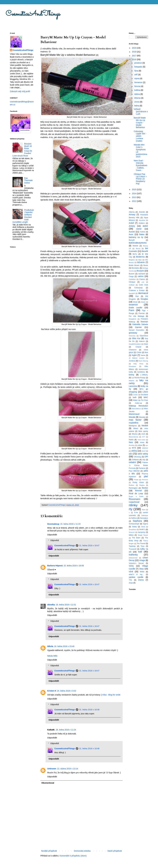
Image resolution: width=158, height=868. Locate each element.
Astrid (139, 229)
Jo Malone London (137, 358)
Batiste (135, 246)
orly (144, 460)
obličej (134, 451)
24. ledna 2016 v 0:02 (67, 691)
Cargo (131, 276)
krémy (132, 375)
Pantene (142, 468)
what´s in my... (136, 574)
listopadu (138, 67)
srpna (137, 78)
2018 (134, 52)
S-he (136, 513)
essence (133, 305)
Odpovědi (55, 541)
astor (145, 226)
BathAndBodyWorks (138, 243)
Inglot (134, 355)
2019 (134, 48)
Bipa (140, 260)
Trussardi (133, 549)
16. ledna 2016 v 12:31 (66, 605)
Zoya (131, 583)
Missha (135, 434)
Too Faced (141, 543)
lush (135, 397)
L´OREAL (144, 375)
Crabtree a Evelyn (137, 290)
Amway (132, 215)
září (136, 75)
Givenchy (132, 336)
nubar (140, 445)
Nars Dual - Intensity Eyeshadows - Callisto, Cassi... (140, 165)
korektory (141, 372)
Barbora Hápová (55, 566)
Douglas (144, 299)
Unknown (52, 769)
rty (131, 509)
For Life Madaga (137, 316)
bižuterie (141, 262)
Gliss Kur (136, 338)
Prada (136, 480)
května (137, 90)
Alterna (132, 212)
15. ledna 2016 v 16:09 (74, 566)
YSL (131, 580)
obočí (144, 451)
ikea (146, 352)
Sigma (145, 524)
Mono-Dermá (133, 437)
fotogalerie (133, 319)
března (138, 98)
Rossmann (135, 499)
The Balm (136, 538)
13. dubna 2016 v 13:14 (68, 769)
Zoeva (141, 580)
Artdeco (142, 223)
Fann (132, 310)
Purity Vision (138, 482)
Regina (142, 485)
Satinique (145, 515)
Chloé (139, 352)
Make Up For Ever (141, 400)
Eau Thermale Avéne (28, 181)
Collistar (132, 285)
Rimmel (138, 491)
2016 (134, 59)
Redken (132, 485)
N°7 (144, 437)
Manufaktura (136, 409)
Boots (146, 265)
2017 (134, 56)
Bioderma (140, 257)
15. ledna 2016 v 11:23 (70, 524)
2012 (134, 201)
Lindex (135, 395)
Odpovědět (52, 535)
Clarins (142, 279)
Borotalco (135, 268)
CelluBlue (132, 279)
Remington (133, 488)
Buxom (132, 274)
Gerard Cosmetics (137, 330)
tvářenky (133, 555)
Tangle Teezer (143, 535)
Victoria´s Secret (136, 563)
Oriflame (135, 460)
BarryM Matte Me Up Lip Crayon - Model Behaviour (140, 123)
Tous (143, 546)
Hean (146, 344)
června (138, 86)
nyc (147, 445)
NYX (134, 448)
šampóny (142, 532)
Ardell (131, 223)
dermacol (143, 293)
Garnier (138, 327)
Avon (131, 234)
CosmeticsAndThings (33, 14)
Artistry (132, 226)
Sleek (143, 527)
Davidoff (132, 293)
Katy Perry (138, 364)
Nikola (50, 646)
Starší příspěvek (115, 851)
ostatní (132, 462)
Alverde (142, 212)
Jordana (132, 361)
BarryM (132, 240)
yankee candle (136, 577)
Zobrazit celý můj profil (20, 91)
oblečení (145, 448)
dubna (137, 94)
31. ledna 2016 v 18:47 (89, 545)
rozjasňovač (134, 502)
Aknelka (51, 605)
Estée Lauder (136, 308)
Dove (135, 302)
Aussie (132, 232)
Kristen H (52, 691)
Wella (142, 572)
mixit (143, 434)
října (136, 71)
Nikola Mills (52, 656)
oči (130, 454)
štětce (131, 535)
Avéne (143, 232)
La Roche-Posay (138, 378)
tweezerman (133, 558)
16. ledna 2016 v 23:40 (64, 646)
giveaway (133, 333)
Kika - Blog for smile (111, 695)
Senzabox (144, 518)
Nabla (131, 440)
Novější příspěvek (49, 851)
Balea (142, 234)
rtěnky (133, 505)
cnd (143, 282)
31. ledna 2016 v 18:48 (89, 710)
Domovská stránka (82, 851)
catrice (141, 276)
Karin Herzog (143, 361)
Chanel (138, 347)
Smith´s (142, 530)
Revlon (145, 488)
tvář (140, 552)
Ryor (144, 510)
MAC (146, 397)
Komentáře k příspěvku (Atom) (73, 856)
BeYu (135, 254)
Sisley (135, 527)
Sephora (137, 521)
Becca (138, 249)
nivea (142, 442)
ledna (137, 106)
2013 (134, 197)
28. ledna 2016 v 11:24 (66, 730)
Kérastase (132, 366)
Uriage (142, 560)
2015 (134, 189)
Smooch (132, 532)
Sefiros (134, 518)
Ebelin (143, 302)
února (137, 102)
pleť (146, 476)
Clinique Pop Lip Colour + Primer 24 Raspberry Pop (140, 179)
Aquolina (142, 220)
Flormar (142, 313)
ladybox (132, 381)
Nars (131, 442)
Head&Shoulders (135, 344)
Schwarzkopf (134, 524)
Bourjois (140, 271)
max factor (135, 420)
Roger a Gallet (136, 496)
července (139, 82)
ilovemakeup (53, 524)
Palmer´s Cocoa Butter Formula (138, 465)
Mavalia (142, 417)
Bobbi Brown (134, 265)
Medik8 (145, 426)
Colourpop (138, 288)
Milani (136, 428)
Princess (145, 480)
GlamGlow (144, 336)
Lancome (133, 386)
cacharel (142, 274)
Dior (137, 296)
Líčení (145, 392)
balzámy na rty (136, 237)
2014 (134, 193)
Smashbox (133, 530)
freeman (144, 322)
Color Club (143, 285)
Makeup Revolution (138, 406)
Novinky (132, 445)
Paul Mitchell (134, 471)
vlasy (141, 569)
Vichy (131, 566)
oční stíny (143, 454)
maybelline (134, 423)
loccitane (144, 395)
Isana (143, 355)
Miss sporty (143, 431)
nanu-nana (141, 440)
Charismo (133, 350)
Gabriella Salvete (140, 324)
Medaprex (133, 426)
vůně (131, 572)
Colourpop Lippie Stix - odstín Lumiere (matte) (140, 136)
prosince (138, 63)
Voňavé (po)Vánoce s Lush (141, 111)
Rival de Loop (136, 493)
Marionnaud (134, 414)
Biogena (132, 260)
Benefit (145, 251)
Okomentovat (48, 783)
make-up (138, 403)
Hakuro (142, 341)
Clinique (132, 282)
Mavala (132, 417)
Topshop (132, 546)
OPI (146, 457)
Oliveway (137, 457)
